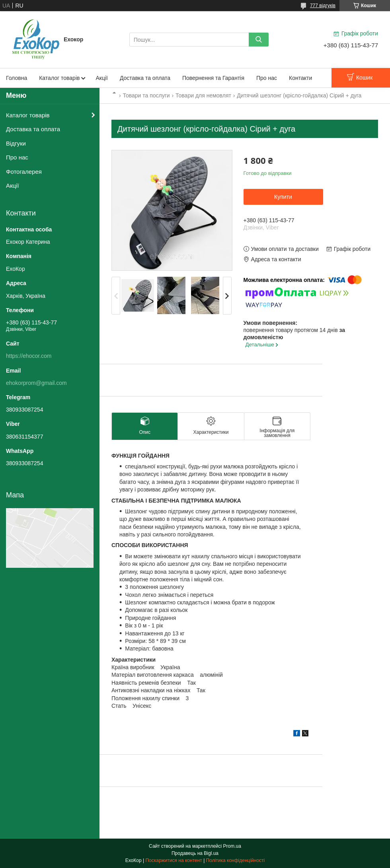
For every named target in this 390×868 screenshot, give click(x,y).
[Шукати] (259, 40)
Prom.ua (232, 846)
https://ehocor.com (29, 356)
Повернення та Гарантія (213, 78)
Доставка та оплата (145, 78)
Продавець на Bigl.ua (195, 853)
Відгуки (16, 143)
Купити (283, 197)
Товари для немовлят (203, 95)
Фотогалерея (24, 172)
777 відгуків (323, 6)
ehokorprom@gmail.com (36, 383)
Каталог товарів (59, 78)
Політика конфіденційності (236, 860)
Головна (17, 78)
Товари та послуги (146, 95)
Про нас (267, 78)
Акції (101, 78)
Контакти (300, 78)
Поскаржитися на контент (174, 860)
